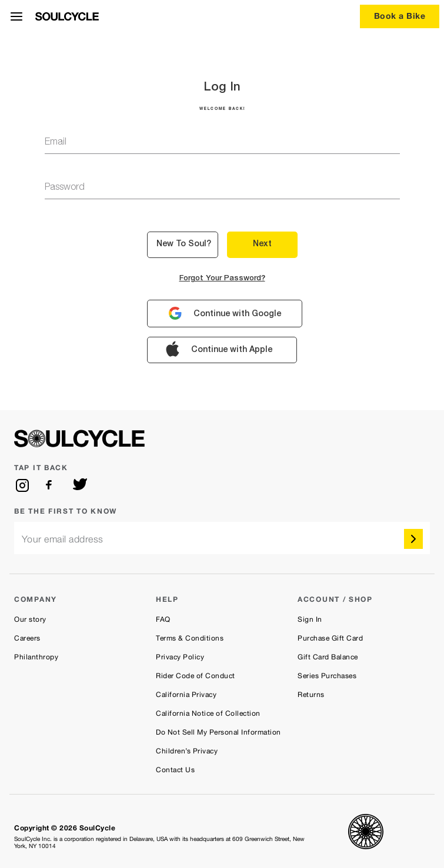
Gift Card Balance (328, 657)
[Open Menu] (16, 16)
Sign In (310, 619)
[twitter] (80, 485)
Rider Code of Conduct (196, 676)
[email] (222, 538)
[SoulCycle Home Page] (67, 16)
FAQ (163, 619)
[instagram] (22, 485)
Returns (311, 695)
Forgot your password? (222, 279)
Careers (27, 638)
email (56, 143)
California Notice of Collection (208, 713)
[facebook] (51, 485)
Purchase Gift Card (330, 638)
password (65, 188)
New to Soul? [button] (184, 244)
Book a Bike (400, 16)
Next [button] (262, 244)
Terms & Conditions (190, 638)
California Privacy (186, 695)
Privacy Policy (180, 657)
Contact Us (175, 770)
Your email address (63, 539)
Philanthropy (36, 657)
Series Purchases (327, 676)
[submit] (413, 539)
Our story (30, 619)
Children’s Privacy (187, 751)
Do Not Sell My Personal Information (218, 732)
